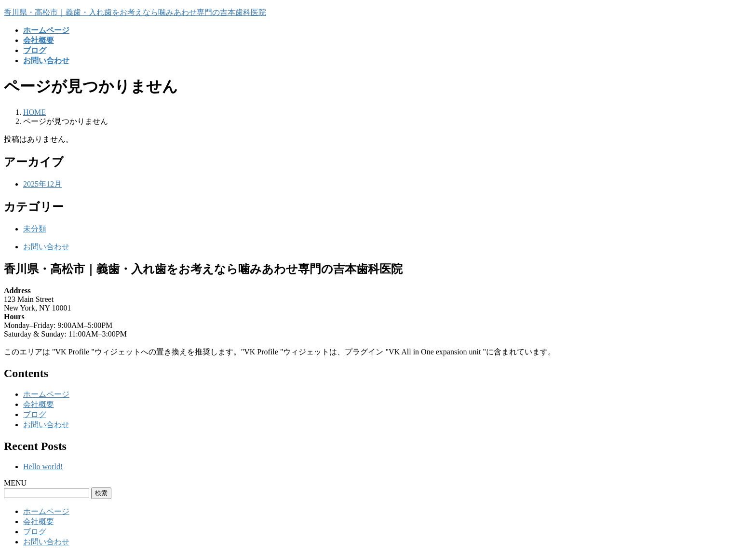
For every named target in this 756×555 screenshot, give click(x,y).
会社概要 (39, 404)
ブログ (35, 414)
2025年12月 (42, 184)
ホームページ (46, 394)
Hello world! (43, 467)
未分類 (35, 229)
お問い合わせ (46, 247)
